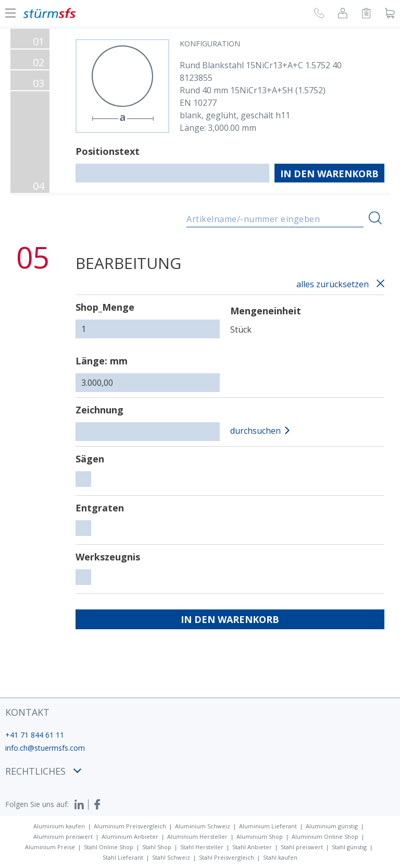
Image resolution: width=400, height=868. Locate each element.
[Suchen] (375, 218)
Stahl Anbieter (252, 847)
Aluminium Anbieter (130, 836)
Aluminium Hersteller (197, 836)
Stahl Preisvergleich (227, 857)
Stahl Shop (157, 847)
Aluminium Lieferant (268, 826)
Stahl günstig (349, 847)
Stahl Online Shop (109, 847)
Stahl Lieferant (123, 857)
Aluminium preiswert (63, 836)
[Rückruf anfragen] (319, 15)
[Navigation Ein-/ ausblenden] (10, 13)
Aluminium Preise (50, 847)
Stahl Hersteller (202, 847)
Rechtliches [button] (43, 771)
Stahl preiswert (302, 847)
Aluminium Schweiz (203, 826)
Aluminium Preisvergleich (130, 826)
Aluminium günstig (332, 826)
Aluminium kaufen (59, 826)
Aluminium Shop (260, 836)
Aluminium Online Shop (325, 836)
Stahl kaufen (280, 857)
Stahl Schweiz (171, 857)
